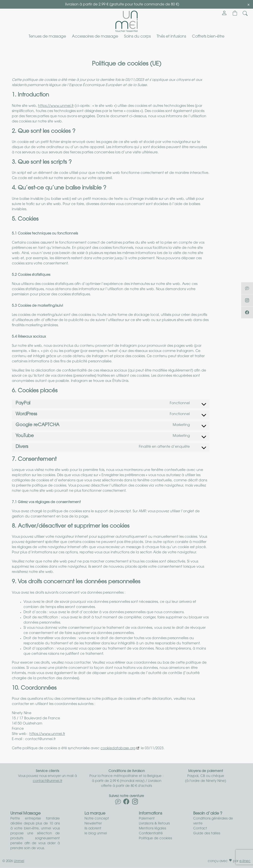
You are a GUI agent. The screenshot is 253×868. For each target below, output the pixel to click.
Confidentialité (151, 833)
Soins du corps (137, 37)
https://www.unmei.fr (56, 106)
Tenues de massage (47, 37)
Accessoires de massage (95, 37)
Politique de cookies (155, 838)
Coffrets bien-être (208, 37)
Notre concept (97, 819)
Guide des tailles (207, 833)
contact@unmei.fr (48, 781)
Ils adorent (93, 829)
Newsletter (93, 824)
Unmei (19, 861)
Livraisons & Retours (154, 824)
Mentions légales (152, 829)
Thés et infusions (171, 37)
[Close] (249, 5)
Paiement (147, 819)
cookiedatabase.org (118, 749)
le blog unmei (96, 833)
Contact (200, 829)
